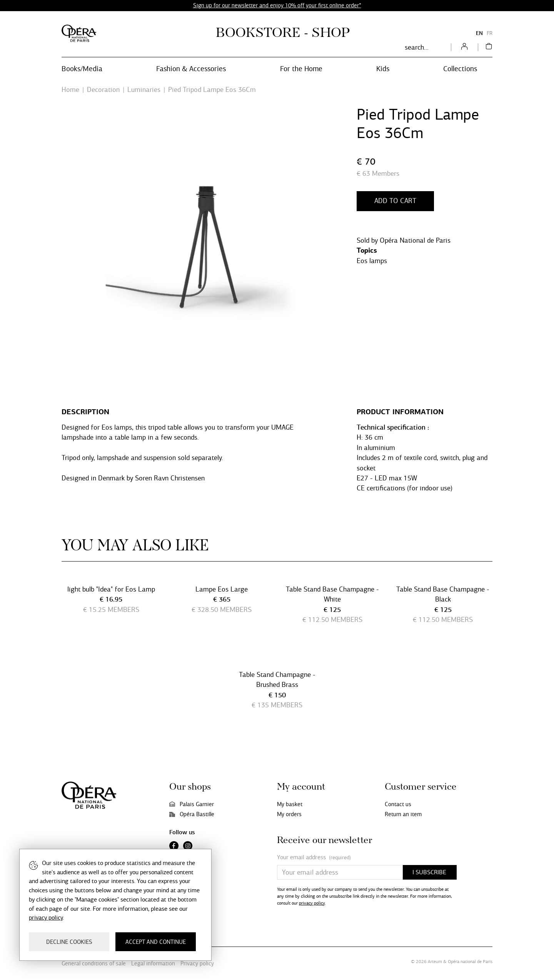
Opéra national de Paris (470, 962)
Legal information (153, 963)
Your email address (314, 857)
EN (479, 33)
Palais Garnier (192, 804)
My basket (290, 804)
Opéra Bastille (192, 814)
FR (490, 33)
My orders (289, 814)
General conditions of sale (94, 963)
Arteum (435, 962)
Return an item (403, 814)
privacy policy (312, 903)
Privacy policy (197, 963)
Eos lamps (372, 261)
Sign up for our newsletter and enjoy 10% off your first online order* (277, 5)
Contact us (398, 804)
